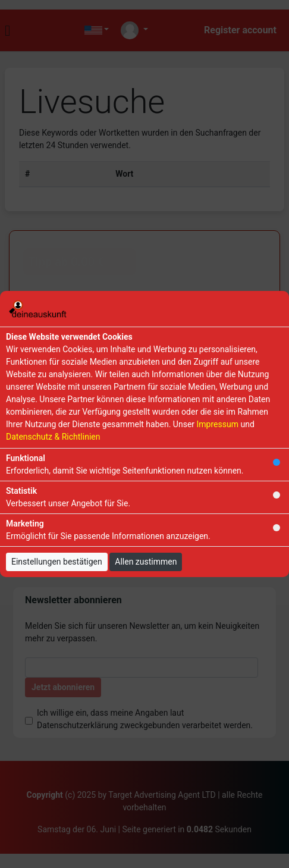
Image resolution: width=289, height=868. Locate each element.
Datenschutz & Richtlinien (53, 437)
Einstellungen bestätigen (57, 562)
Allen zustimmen (146, 562)
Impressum (218, 424)
